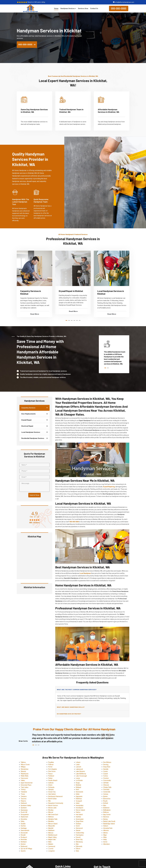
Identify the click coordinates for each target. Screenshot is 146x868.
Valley (23, 780)
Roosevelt (24, 833)
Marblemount (53, 835)
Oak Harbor (52, 794)
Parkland (51, 776)
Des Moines (107, 762)
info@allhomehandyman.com (125, 2)
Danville (106, 769)
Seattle (23, 824)
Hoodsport (79, 808)
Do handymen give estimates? (69, 714)
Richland (24, 842)
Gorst (78, 826)
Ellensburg (79, 842)
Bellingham (107, 810)
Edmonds (79, 846)
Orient (50, 785)
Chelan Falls (107, 787)
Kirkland (78, 787)
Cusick (106, 774)
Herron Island (80, 810)
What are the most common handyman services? (77, 690)
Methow (51, 817)
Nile (49, 801)
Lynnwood (52, 846)
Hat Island (79, 815)
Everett (78, 837)
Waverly (23, 771)
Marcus (51, 833)
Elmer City (79, 840)
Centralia (106, 790)
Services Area (83, 8)
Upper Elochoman (27, 783)
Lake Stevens (80, 771)
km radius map (34, 558)
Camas (106, 794)
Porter (50, 767)
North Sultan (52, 799)
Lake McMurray (81, 774)
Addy (105, 840)
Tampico (24, 796)
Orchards (51, 787)
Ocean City (52, 792)
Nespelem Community (56, 803)
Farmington (80, 835)
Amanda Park (108, 828)
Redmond (24, 846)
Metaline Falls (53, 819)
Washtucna (25, 774)
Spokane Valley (26, 805)
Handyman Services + (68, 8)
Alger (105, 835)
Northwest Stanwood (55, 796)
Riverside (24, 840)
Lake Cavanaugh (81, 776)
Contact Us (94, 8)
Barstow (106, 817)
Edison (78, 849)
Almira (105, 833)
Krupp (78, 783)
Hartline (78, 817)
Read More (35, 314)
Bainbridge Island (109, 824)
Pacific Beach (53, 780)
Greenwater (80, 819)
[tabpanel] (34, 284)
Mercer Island (53, 824)
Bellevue (106, 812)
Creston (106, 778)
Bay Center (107, 815)
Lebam (78, 762)
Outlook (51, 783)
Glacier (78, 830)
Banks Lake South (109, 821)
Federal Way (80, 833)
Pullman (51, 765)
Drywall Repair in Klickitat (71, 291)
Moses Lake (52, 808)
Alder (105, 837)
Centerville (107, 792)
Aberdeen (107, 844)
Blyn (105, 805)
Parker (50, 778)
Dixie (77, 851)
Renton (23, 844)
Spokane (24, 808)
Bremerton (107, 799)
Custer (106, 771)
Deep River (107, 767)
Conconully (107, 780)
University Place (26, 785)
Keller (78, 794)
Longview (51, 851)
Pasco (50, 774)
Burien (105, 796)
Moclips (51, 810)
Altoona (106, 830)
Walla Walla (25, 776)
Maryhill (51, 828)
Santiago (24, 828)
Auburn (106, 826)
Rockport (24, 837)
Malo (50, 842)
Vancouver (24, 778)
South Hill (24, 812)
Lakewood (79, 769)
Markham (51, 830)
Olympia (51, 790)
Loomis (51, 849)
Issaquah (79, 801)
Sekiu (23, 821)
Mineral (51, 812)
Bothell (106, 803)
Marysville (52, 826)
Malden (51, 844)
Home (56, 8)
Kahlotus (79, 799)
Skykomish (24, 817)
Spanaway (24, 810)
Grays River (80, 821)
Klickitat (78, 785)
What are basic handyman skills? (71, 707)
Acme (105, 842)
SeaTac (23, 826)
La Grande (79, 780)
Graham (78, 824)
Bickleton (106, 808)
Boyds (105, 801)
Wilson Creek (25, 765)
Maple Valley (52, 837)
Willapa (23, 767)
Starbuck (24, 803)
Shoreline (24, 819)
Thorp (23, 794)
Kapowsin (79, 796)
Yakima (23, 762)
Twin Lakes (25, 787)
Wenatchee (25, 769)
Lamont (78, 767)
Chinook (106, 785)
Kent (77, 790)
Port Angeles (53, 769)
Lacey (78, 778)
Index (78, 803)
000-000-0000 (119, 8)
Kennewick (79, 792)
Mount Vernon (53, 805)
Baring (105, 819)
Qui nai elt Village (26, 849)
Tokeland (24, 792)
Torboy (23, 790)
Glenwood (79, 828)
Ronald (23, 835)
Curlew (106, 776)
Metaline (51, 821)
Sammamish (25, 830)
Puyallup (51, 762)
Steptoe (23, 801)
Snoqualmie (25, 815)
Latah (78, 765)
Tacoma (24, 799)
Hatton (78, 812)
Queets (23, 851)
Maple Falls (52, 840)
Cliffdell (106, 783)
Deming (106, 765)
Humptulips (80, 805)
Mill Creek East (53, 815)
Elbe (77, 844)
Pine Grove (52, 771)
